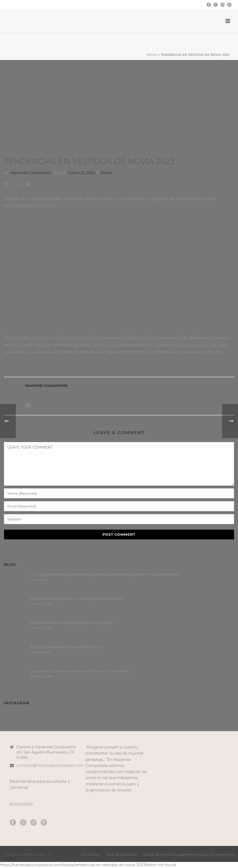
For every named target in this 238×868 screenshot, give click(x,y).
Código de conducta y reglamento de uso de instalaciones (189, 854)
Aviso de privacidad (122, 854)
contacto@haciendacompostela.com (50, 765)
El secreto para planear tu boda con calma (66, 647)
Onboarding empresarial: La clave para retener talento (76, 598)
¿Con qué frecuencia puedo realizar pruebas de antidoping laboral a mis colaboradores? (106, 574)
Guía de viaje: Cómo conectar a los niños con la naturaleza (80, 671)
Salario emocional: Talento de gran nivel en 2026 (71, 623)
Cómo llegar (91, 854)
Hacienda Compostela (31, 173)
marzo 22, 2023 (81, 173)
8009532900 (21, 804)
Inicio (152, 55)
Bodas (107, 173)
